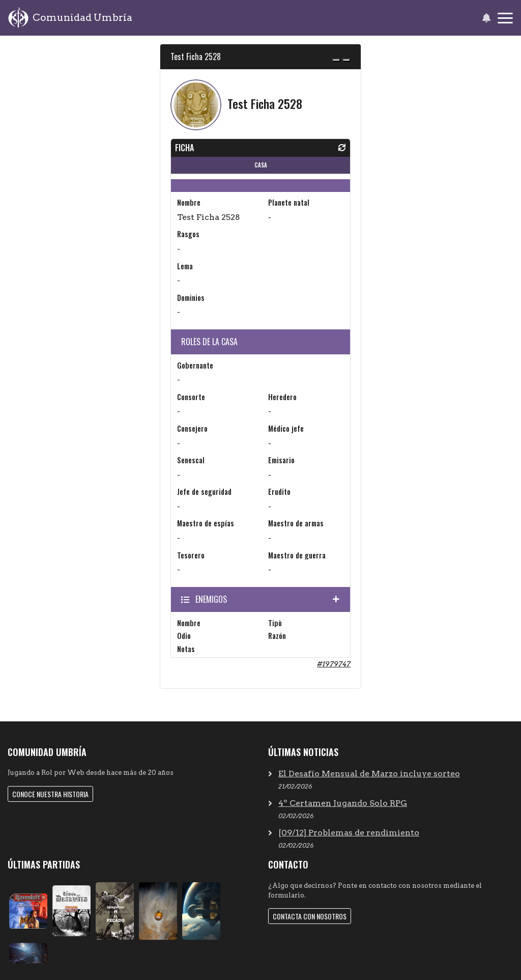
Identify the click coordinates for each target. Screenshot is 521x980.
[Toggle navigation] (505, 18)
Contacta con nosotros (310, 916)
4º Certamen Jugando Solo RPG (343, 803)
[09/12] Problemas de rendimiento (349, 833)
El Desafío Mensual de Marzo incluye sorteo (369, 774)
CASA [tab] (261, 165)
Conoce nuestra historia (50, 794)
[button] (486, 18)
